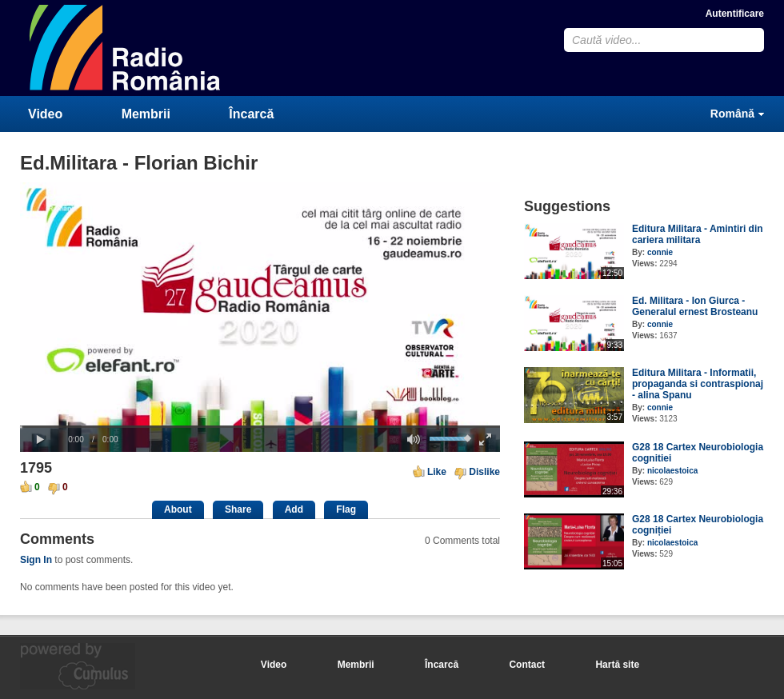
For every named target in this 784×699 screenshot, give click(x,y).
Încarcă (251, 114)
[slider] (260, 427)
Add (294, 509)
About (178, 509)
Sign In (36, 560)
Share (238, 509)
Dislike (484, 472)
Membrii (146, 114)
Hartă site (617, 665)
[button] (40, 440)
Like (437, 472)
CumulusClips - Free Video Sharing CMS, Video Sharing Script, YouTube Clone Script (126, 48)
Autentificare (735, 14)
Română (732, 114)
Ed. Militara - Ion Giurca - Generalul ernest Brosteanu (695, 306)
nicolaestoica (672, 471)
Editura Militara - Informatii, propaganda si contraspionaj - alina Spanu (698, 384)
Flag (346, 509)
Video (45, 114)
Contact (527, 665)
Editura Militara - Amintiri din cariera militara (698, 234)
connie (660, 252)
